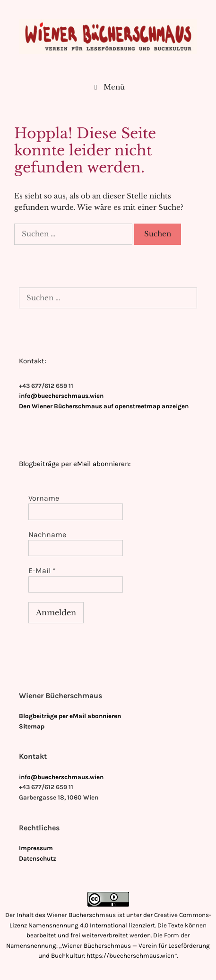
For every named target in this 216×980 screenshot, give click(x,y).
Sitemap (32, 726)
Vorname (44, 498)
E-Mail (42, 571)
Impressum (36, 848)
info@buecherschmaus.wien (61, 396)
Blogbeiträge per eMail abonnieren (70, 716)
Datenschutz (38, 859)
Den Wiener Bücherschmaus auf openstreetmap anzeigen (104, 406)
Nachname (47, 535)
